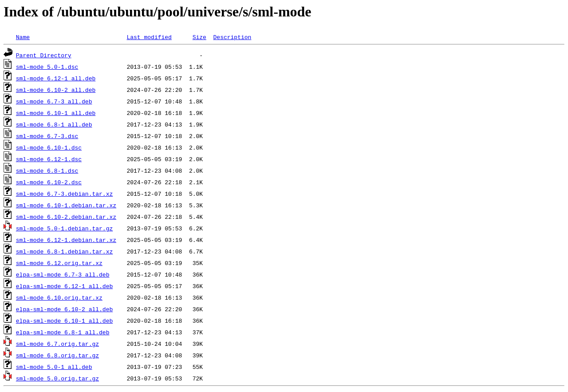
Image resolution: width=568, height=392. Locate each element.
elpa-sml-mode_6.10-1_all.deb (64, 321)
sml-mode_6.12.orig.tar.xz (59, 263)
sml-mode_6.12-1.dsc (49, 159)
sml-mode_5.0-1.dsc (47, 67)
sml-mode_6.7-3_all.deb (54, 101)
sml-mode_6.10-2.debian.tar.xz (66, 217)
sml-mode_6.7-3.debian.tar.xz (64, 194)
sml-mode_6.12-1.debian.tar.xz (66, 240)
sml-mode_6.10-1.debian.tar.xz (66, 205)
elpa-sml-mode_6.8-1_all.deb (63, 332)
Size (199, 37)
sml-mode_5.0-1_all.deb (54, 367)
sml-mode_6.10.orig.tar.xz (59, 297)
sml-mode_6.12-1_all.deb (56, 78)
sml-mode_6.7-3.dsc (47, 136)
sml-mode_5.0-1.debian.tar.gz (64, 228)
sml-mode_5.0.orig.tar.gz (57, 378)
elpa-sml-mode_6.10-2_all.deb (64, 309)
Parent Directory (44, 55)
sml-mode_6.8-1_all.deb (54, 124)
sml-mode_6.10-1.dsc (49, 147)
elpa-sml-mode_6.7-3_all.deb (63, 274)
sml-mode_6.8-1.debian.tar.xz (64, 251)
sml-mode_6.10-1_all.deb (56, 113)
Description (232, 37)
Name (23, 37)
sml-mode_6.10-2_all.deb (56, 90)
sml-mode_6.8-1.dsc (47, 170)
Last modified (149, 37)
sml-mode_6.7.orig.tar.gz (57, 344)
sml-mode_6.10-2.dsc (49, 182)
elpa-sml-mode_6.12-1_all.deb (64, 286)
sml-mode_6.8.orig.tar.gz (57, 355)
